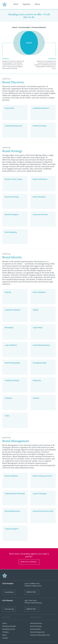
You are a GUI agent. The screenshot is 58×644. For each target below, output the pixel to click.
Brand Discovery (36, 623)
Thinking (5, 632)
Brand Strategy (36, 626)
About (37, 4)
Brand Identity (35, 629)
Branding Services (9, 629)
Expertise (26, 4)
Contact (5, 638)
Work (16, 4)
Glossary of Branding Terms (40, 635)
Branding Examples (9, 626)
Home (5, 623)
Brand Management (38, 632)
